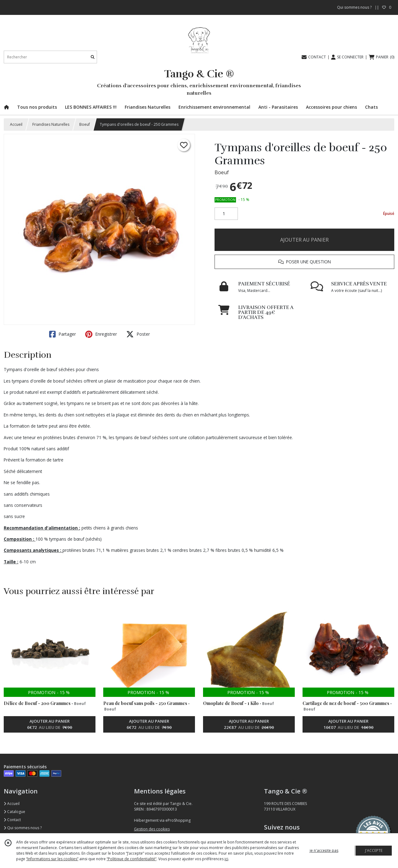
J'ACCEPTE (374, 850)
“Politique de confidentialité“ (132, 859)
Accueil (16, 124)
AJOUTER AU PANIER (304, 240)
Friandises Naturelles (51, 124)
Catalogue (14, 812)
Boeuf (85, 124)
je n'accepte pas (324, 850)
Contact (12, 820)
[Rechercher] (93, 57)
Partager (62, 334)
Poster (138, 334)
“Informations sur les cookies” (52, 859)
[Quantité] (226, 214)
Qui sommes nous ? (23, 828)
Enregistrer (101, 334)
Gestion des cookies (152, 829)
